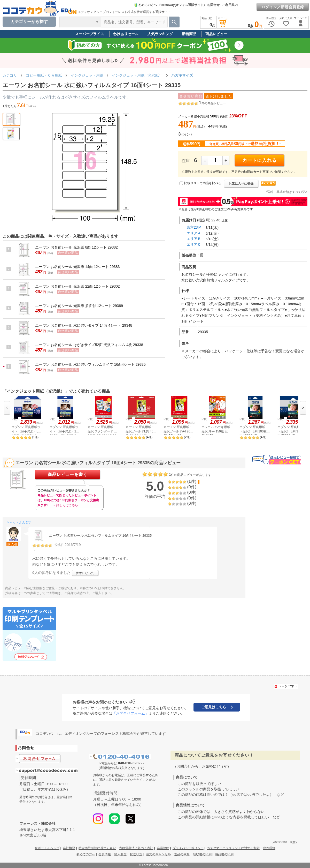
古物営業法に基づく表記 (136, 848)
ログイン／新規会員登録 (283, 7)
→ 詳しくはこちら (65, 505)
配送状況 (136, 854)
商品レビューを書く (68, 474)
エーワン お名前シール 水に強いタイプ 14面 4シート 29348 (84, 325)
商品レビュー (216, 34)
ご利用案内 (230, 5)
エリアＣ (194, 244)
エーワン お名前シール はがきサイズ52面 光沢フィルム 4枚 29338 (89, 345)
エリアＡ (194, 233)
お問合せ (213, 5)
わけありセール (126, 34)
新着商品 (189, 34)
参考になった (85, 573)
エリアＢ (194, 239)
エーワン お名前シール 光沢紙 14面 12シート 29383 (78, 267)
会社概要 (69, 848)
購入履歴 (120, 854)
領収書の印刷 (202, 854)
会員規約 (163, 848)
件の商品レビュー (212, 103)
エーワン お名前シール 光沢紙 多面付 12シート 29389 (79, 306)
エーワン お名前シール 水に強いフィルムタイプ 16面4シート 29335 (90, 364)
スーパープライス (90, 34)
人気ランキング (160, 34)
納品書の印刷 (224, 854)
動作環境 (269, 848)
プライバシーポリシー (188, 848)
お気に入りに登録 (241, 184)
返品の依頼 (182, 854)
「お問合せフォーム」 (130, 713)
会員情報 (105, 854)
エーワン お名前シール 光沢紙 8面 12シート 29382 (76, 247)
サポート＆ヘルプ (47, 848)
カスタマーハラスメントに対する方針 (233, 848)
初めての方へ (145, 5)
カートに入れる (259, 160)
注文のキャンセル (158, 854)
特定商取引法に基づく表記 (97, 848)
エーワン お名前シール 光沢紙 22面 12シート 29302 (78, 286)
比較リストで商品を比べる (203, 183)
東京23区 (194, 227)
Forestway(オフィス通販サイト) (182, 5)
